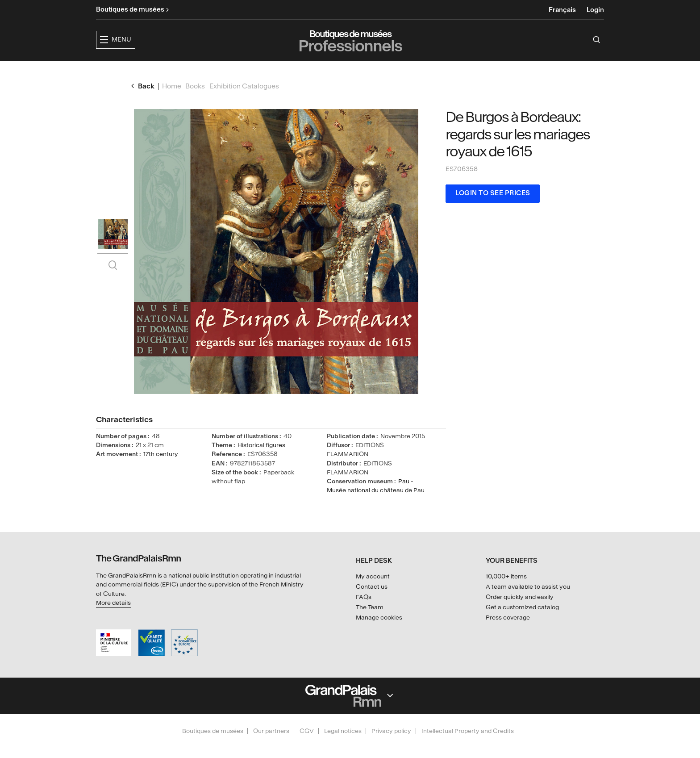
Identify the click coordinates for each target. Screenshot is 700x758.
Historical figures (261, 461)
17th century (161, 470)
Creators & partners (438, 69)
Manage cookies (379, 618)
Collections (359, 69)
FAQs (364, 597)
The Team (370, 607)
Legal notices (343, 731)
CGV (307, 731)
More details (113, 603)
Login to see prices (493, 209)
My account (373, 577)
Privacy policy (391, 731)
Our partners (271, 731)
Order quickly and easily (520, 597)
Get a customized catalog (522, 607)
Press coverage (508, 618)
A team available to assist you (528, 587)
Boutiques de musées (213, 731)
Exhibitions (300, 69)
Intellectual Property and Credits (468, 731)
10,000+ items (506, 577)
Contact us (372, 587)
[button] (244, 70)
